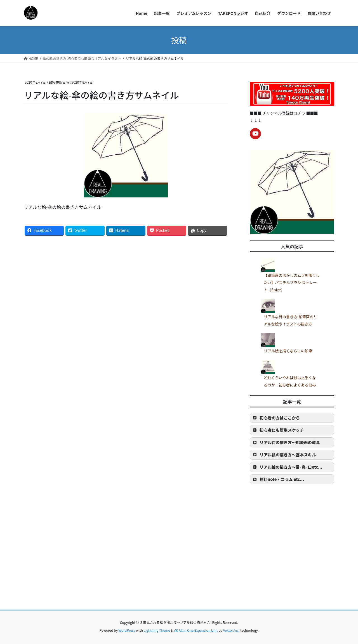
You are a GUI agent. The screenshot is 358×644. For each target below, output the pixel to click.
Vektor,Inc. (231, 630)
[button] (292, 418)
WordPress (127, 630)
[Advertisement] (179, 559)
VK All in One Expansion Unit (196, 630)
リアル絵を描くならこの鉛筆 (288, 351)
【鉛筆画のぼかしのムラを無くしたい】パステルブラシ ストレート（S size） (292, 283)
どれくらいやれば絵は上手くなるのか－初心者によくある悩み (290, 381)
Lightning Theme (157, 630)
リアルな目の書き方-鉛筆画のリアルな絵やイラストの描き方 (290, 320)
